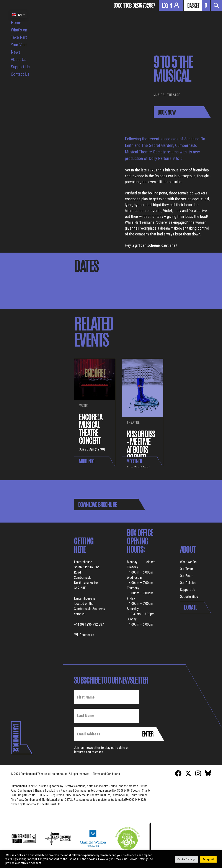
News (16, 52)
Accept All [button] (208, 859)
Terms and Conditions (106, 774)
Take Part (19, 37)
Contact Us (20, 74)
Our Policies (188, 583)
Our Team (186, 569)
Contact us (87, 635)
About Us (19, 59)
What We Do (188, 562)
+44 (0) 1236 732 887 (89, 624)
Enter (148, 733)
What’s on (19, 30)
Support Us (20, 67)
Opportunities (189, 597)
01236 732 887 (144, 5)
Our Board (187, 576)
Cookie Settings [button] (186, 859)
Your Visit (19, 45)
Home (16, 23)
